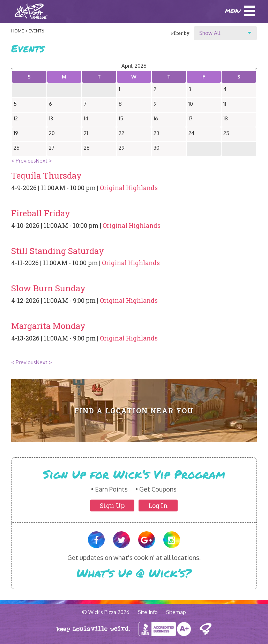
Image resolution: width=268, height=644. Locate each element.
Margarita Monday (48, 326)
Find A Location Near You (134, 411)
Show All (210, 33)
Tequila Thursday (46, 175)
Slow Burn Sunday (48, 288)
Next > (44, 161)
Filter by (180, 33)
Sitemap (176, 612)
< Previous (24, 161)
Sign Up (112, 506)
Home (18, 31)
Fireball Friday (41, 213)
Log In (158, 506)
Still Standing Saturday (58, 251)
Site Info (148, 612)
